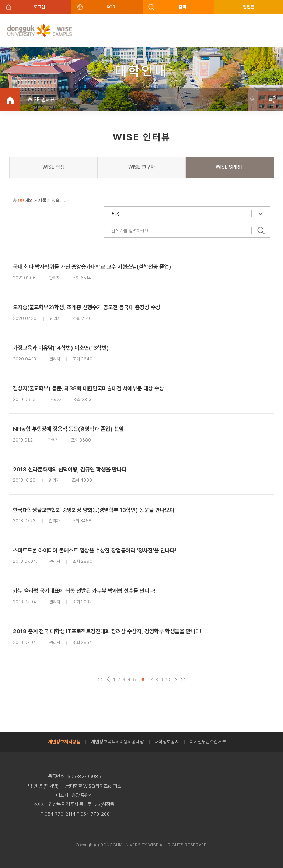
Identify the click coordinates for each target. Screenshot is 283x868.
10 (168, 679)
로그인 (39, 7)
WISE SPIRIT (230, 167)
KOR (111, 7)
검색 (182, 7)
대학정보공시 (167, 742)
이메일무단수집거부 (208, 742)
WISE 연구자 (141, 167)
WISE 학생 (53, 167)
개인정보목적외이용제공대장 (117, 742)
